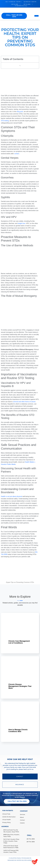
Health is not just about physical (11, 496)
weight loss (22, 223)
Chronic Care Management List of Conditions (19, 642)
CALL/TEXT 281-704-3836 (17, 801)
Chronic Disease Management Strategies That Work (20, 686)
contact (17, 154)
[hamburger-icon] (36, 16)
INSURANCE (20, 785)
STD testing (5, 121)
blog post (20, 112)
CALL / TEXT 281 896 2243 (14, 16)
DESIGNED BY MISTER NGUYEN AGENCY (20, 860)
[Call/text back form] (34, 862)
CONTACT (20, 776)
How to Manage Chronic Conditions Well (18, 731)
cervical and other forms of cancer (24, 402)
